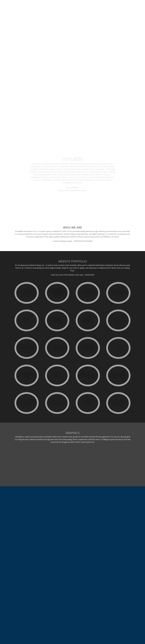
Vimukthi (72, 171)
